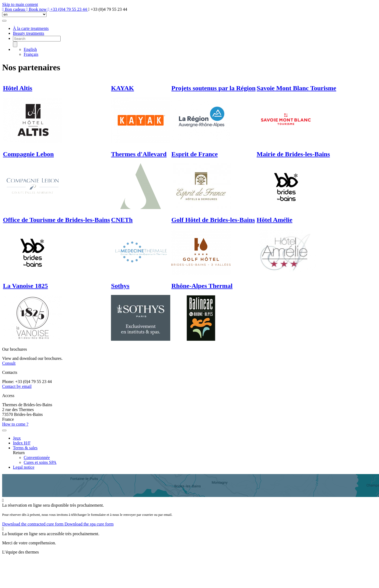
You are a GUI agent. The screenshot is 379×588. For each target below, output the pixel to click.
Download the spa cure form (89, 524)
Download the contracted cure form (33, 524)
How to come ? (15, 424)
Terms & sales (25, 448)
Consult (9, 363)
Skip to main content (20, 4)
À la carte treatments (31, 28)
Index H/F (22, 443)
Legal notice (24, 467)
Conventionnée (37, 457)
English (30, 49)
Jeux (17, 438)
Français (31, 54)
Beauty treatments (29, 33)
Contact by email (17, 386)
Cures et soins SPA (40, 462)
